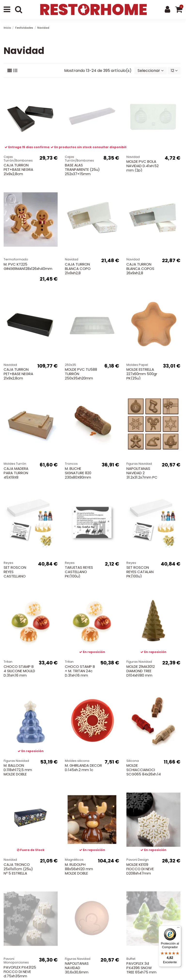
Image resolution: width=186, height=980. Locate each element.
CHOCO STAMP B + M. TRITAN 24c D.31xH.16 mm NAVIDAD (80, 673)
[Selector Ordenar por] (151, 71)
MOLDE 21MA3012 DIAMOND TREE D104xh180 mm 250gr (141, 673)
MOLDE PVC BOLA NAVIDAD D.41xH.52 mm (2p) (143, 166)
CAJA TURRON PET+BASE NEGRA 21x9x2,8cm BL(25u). (18, 172)
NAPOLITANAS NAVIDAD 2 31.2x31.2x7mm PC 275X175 (142, 475)
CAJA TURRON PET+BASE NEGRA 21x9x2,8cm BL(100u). (18, 376)
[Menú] (178, 928)
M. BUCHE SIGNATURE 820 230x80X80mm (78, 473)
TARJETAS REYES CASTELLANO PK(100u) (79, 572)
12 (174, 71)
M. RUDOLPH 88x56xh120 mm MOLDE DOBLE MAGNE (79, 871)
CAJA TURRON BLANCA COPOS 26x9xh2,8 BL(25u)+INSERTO (142, 271)
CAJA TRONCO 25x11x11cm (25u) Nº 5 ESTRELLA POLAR (18, 871)
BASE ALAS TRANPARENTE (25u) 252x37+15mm (82, 169)
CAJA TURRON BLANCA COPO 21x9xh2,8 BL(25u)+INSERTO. (80, 271)
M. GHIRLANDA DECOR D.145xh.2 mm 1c (83, 768)
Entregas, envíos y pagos (48, 921)
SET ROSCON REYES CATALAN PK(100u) (140, 572)
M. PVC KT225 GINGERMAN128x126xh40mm (28, 266)
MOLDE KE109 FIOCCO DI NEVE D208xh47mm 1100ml (140, 871)
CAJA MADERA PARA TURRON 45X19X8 (16, 473)
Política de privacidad (97, 921)
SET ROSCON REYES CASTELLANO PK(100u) (15, 574)
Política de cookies (140, 921)
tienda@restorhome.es (96, 941)
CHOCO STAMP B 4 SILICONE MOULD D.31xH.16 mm (19, 671)
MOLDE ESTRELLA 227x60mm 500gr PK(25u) (142, 374)
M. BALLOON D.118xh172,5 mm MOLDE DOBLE (18, 770)
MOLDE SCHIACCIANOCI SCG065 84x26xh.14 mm (144, 772)
